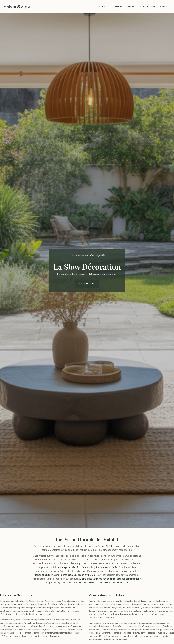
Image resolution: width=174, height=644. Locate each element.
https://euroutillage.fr (36, 626)
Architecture (147, 6)
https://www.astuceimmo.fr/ (129, 608)
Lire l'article (87, 284)
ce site (67, 604)
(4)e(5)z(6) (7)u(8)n (103, 546)
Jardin (131, 6)
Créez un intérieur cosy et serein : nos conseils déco (103, 582)
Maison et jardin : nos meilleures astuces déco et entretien (64, 575)
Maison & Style (16, 6)
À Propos (165, 6)
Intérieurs (116, 6)
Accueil (101, 6)
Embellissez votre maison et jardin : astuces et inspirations (110, 579)
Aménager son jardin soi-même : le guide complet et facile (87, 567)
